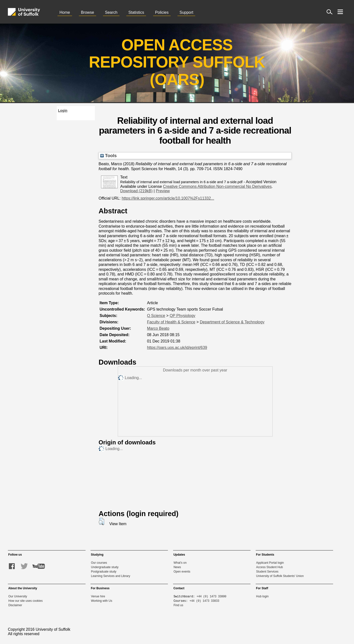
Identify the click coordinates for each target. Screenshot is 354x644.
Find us (178, 605)
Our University (18, 596)
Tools (109, 156)
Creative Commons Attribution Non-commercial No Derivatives (217, 186)
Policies (162, 12)
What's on (180, 563)
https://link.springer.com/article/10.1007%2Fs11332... (168, 198)
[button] (101, 521)
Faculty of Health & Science (171, 322)
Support (186, 12)
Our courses (99, 563)
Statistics (136, 12)
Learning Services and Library (111, 576)
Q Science (156, 316)
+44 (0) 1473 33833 (204, 601)
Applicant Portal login (270, 563)
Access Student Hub (270, 567)
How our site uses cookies (25, 601)
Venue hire (98, 596)
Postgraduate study (104, 572)
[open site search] (329, 12)
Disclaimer (15, 605)
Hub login (262, 596)
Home (65, 12)
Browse (87, 12)
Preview (163, 191)
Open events (182, 572)
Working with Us (102, 601)
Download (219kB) (136, 191)
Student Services (267, 572)
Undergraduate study (105, 567)
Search (111, 12)
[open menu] (340, 12)
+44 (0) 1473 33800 (212, 596)
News (177, 567)
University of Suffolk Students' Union (280, 576)
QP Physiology (183, 316)
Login (63, 110)
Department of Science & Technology (232, 322)
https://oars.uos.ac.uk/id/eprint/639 (177, 348)
